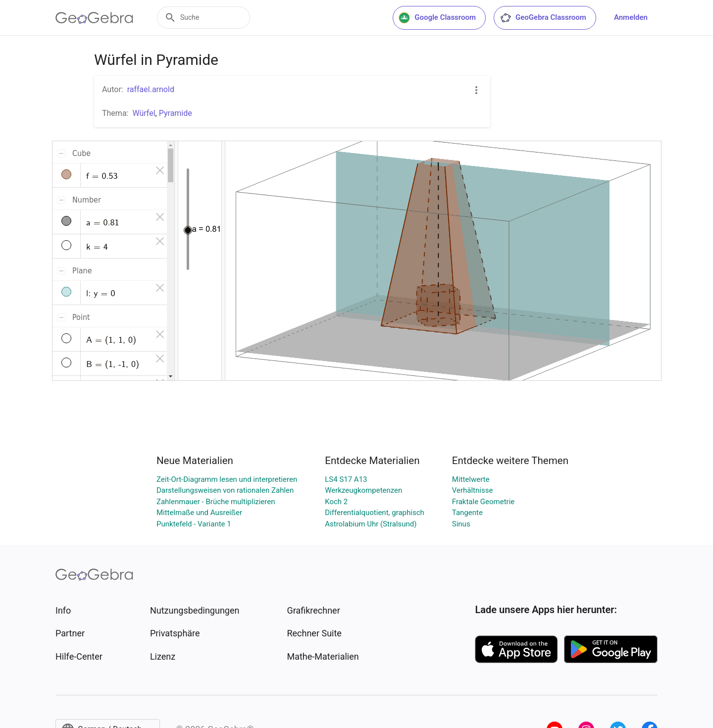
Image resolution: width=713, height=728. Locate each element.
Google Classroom (437, 18)
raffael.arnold (151, 89)
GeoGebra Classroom (543, 18)
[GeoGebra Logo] (94, 18)
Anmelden (631, 17)
